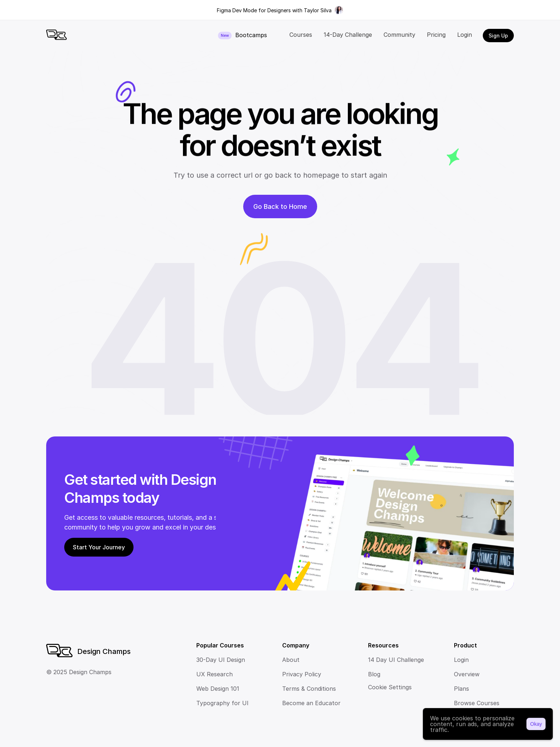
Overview (467, 674)
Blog (374, 674)
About (291, 660)
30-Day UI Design (221, 660)
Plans (461, 689)
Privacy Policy (302, 674)
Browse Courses (477, 703)
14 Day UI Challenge (396, 660)
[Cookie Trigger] (390, 687)
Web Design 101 (218, 689)
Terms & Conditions (309, 689)
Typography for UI (222, 703)
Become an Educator (311, 703)
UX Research (215, 674)
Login (461, 660)
